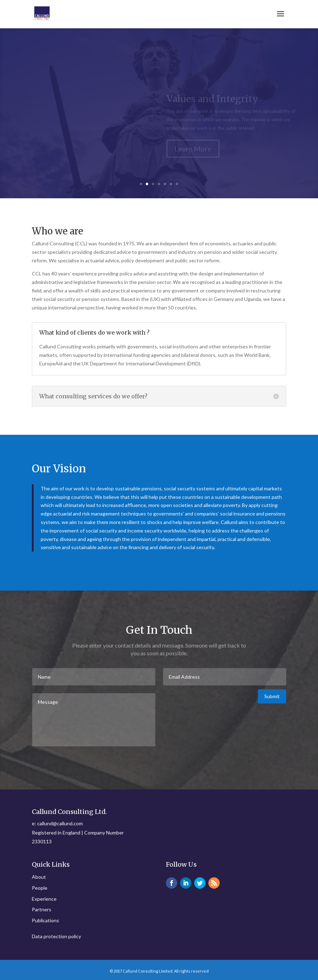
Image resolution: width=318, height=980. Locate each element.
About (39, 877)
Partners (42, 909)
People (40, 888)
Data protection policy (56, 936)
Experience (44, 899)
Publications (45, 920)
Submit (272, 696)
